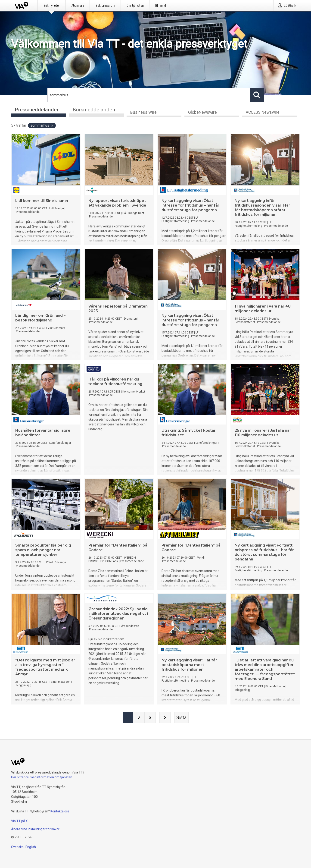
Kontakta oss (60, 811)
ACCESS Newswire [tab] (263, 113)
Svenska (17, 847)
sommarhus (42, 126)
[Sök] (149, 95)
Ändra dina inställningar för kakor (35, 829)
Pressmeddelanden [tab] (37, 110)
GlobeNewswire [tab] (202, 113)
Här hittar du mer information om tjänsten (42, 777)
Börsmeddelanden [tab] (94, 110)
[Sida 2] (139, 718)
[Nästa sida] (165, 718)
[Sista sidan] (181, 718)
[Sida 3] (150, 718)
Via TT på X (19, 821)
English (31, 847)
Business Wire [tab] (143, 113)
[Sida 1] (128, 718)
